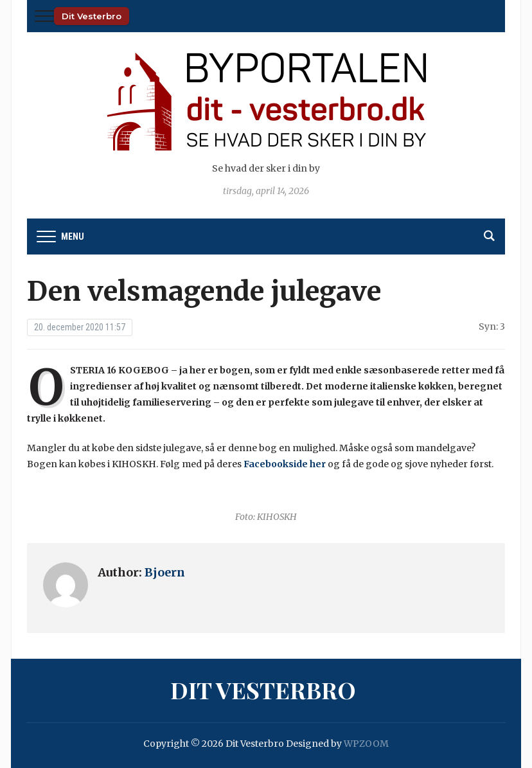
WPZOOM (366, 744)
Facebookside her (285, 464)
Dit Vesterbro (92, 16)
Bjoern (165, 572)
